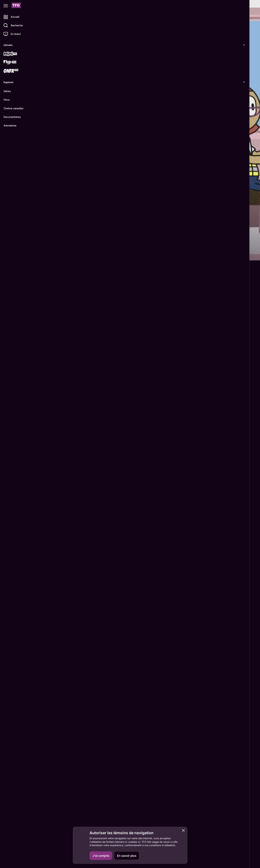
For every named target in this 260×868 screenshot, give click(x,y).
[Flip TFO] (16, 63)
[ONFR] (16, 71)
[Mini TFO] (16, 54)
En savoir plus (127, 856)
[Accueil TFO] (16, 6)
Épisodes (66, 255)
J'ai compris (101, 856)
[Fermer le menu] (6, 6)
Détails (49, 255)
